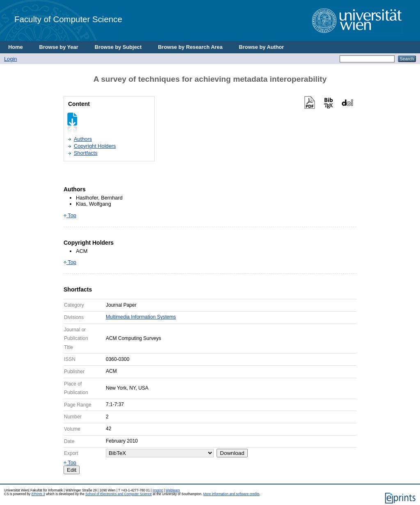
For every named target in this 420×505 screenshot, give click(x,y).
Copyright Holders (95, 146)
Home (16, 47)
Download (232, 453)
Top (70, 215)
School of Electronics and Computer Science (119, 494)
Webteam (173, 490)
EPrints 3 (38, 494)
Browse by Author (262, 47)
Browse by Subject (118, 47)
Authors (83, 139)
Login (10, 59)
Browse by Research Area (190, 47)
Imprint (158, 490)
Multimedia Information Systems (141, 317)
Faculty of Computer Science (68, 19)
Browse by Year (59, 47)
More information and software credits (232, 494)
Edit (72, 470)
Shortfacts (86, 153)
